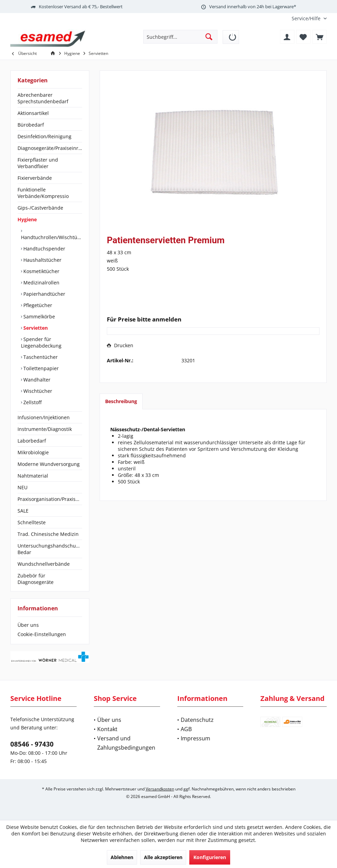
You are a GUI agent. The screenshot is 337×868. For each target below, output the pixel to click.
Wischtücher (37, 391)
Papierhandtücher (44, 294)
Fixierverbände (35, 178)
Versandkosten (160, 789)
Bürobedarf (31, 125)
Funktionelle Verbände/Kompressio (43, 193)
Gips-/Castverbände (40, 208)
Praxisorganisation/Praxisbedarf (50, 499)
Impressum (195, 738)
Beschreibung (121, 401)
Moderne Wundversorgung (49, 464)
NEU (23, 487)
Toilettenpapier (40, 368)
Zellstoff (32, 402)
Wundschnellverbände (44, 564)
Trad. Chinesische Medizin (48, 534)
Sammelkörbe (38, 316)
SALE (23, 511)
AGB (186, 729)
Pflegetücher (37, 305)
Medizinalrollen (41, 283)
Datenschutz (197, 720)
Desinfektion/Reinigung (44, 136)
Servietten (35, 328)
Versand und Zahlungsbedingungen (126, 743)
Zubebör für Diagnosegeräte (36, 579)
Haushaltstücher (42, 260)
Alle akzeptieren (163, 857)
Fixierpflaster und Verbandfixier (38, 163)
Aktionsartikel (33, 113)
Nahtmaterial (33, 476)
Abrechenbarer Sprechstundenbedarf (43, 98)
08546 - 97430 (32, 744)
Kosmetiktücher (41, 271)
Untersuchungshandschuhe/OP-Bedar (50, 549)
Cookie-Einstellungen (42, 634)
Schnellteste (32, 522)
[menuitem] (307, 18)
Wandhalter (36, 380)
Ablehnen (122, 857)
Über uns (28, 625)
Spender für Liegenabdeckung (41, 342)
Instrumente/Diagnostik (45, 429)
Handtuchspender (44, 249)
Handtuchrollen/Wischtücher (52, 237)
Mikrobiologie (33, 452)
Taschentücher (40, 357)
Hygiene (27, 219)
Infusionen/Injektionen (44, 417)
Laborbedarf (32, 441)
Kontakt (107, 729)
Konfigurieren (210, 857)
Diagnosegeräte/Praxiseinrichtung (50, 148)
